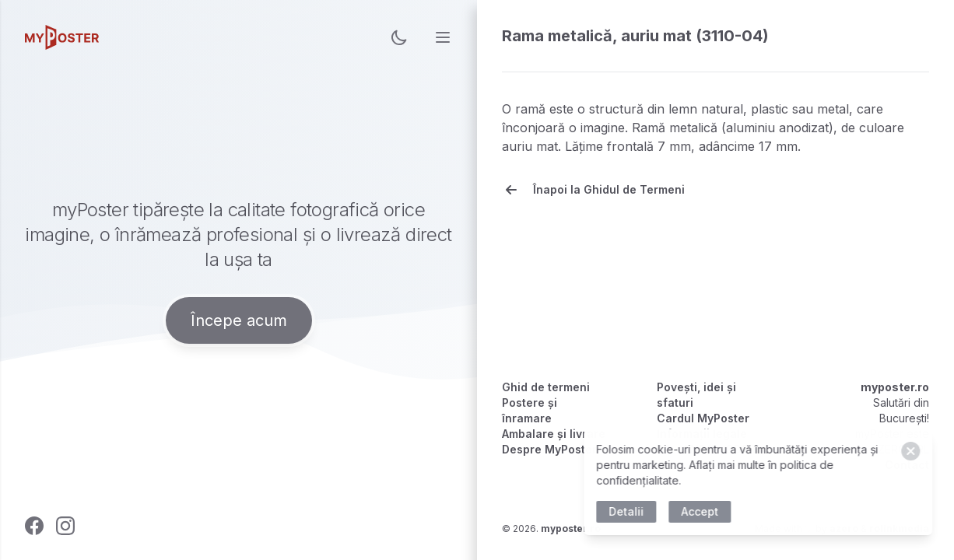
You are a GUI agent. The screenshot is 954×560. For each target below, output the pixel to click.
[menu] (443, 37)
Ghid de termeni (546, 387)
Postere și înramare (530, 410)
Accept (703, 511)
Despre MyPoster (549, 449)
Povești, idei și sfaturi (696, 395)
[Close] (914, 451)
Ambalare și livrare (554, 434)
